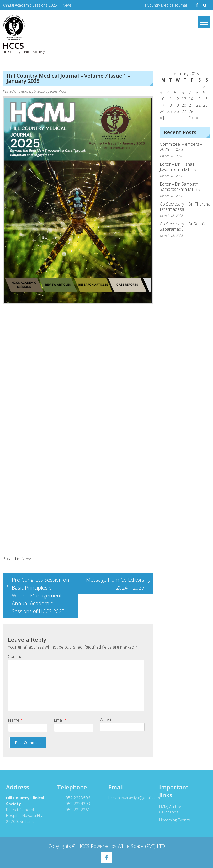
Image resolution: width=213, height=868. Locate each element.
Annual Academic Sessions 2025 (30, 5)
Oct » (193, 118)
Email (60, 720)
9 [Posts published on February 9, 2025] (204, 93)
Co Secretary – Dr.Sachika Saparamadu (184, 227)
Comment (17, 656)
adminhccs (58, 91)
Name (15, 720)
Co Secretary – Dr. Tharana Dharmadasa (185, 207)
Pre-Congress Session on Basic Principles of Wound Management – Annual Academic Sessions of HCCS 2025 (41, 595)
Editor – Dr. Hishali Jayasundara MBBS (178, 167)
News (67, 5)
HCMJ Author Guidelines (168, 809)
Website (107, 720)
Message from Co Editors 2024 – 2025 (115, 584)
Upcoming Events (172, 820)
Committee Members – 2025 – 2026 (181, 147)
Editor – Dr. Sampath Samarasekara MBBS (180, 187)
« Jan (164, 118)
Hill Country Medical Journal (164, 5)
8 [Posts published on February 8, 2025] (197, 93)
